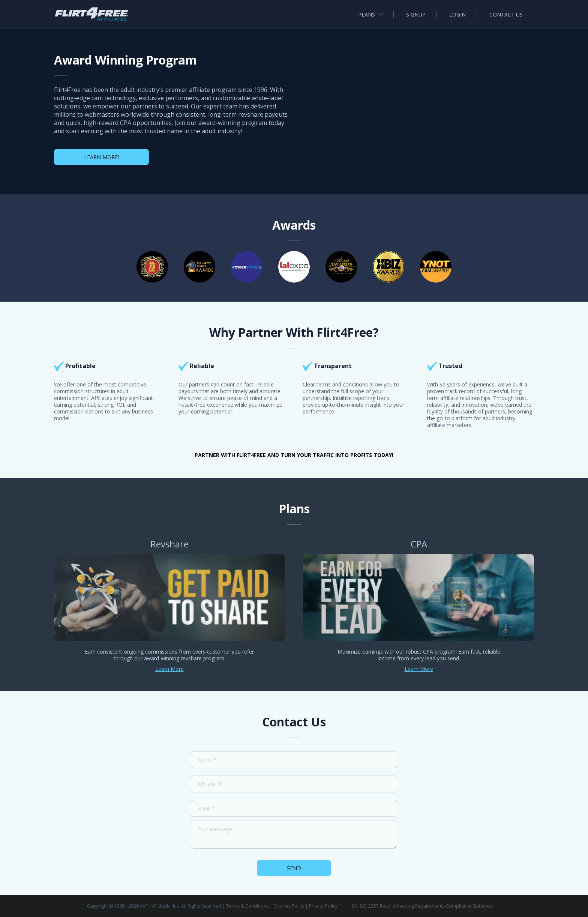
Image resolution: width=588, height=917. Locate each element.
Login (457, 14)
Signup (416, 14)
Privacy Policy (323, 906)
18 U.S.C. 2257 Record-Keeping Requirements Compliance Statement (421, 906)
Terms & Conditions (247, 906)
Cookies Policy (289, 906)
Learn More (169, 669)
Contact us (506, 14)
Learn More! (101, 157)
